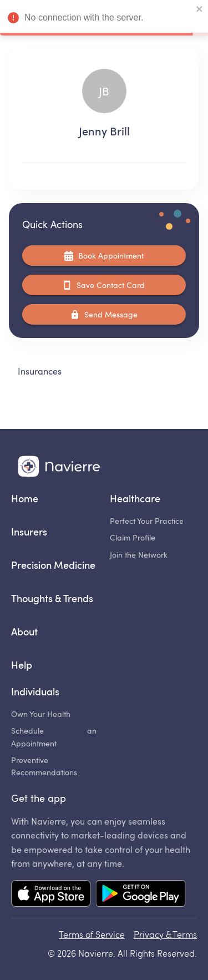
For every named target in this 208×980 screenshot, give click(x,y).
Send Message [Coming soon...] (104, 314)
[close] (200, 10)
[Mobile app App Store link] (51, 895)
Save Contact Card (104, 285)
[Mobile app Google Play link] (141, 895)
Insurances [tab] (40, 371)
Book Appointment (104, 256)
